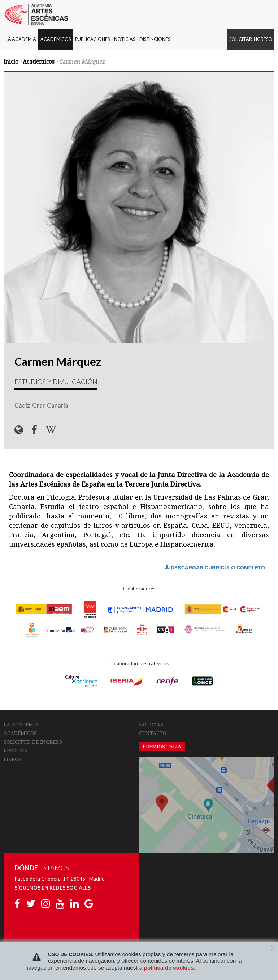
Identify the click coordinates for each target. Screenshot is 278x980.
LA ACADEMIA (21, 39)
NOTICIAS (125, 39)
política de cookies (169, 968)
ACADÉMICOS (56, 39)
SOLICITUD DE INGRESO (33, 742)
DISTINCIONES (155, 39)
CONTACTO (153, 733)
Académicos (39, 62)
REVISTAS (15, 751)
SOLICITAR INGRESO (251, 39)
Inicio (11, 62)
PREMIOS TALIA (162, 747)
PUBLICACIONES (92, 39)
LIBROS (12, 759)
